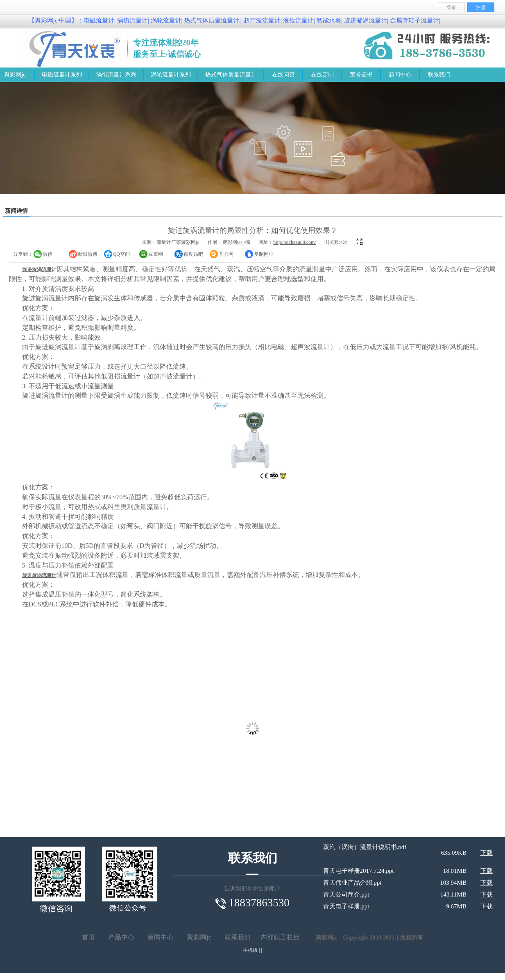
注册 (481, 7)
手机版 (250, 950)
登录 (451, 7)
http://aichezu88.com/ (294, 242)
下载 (487, 853)
